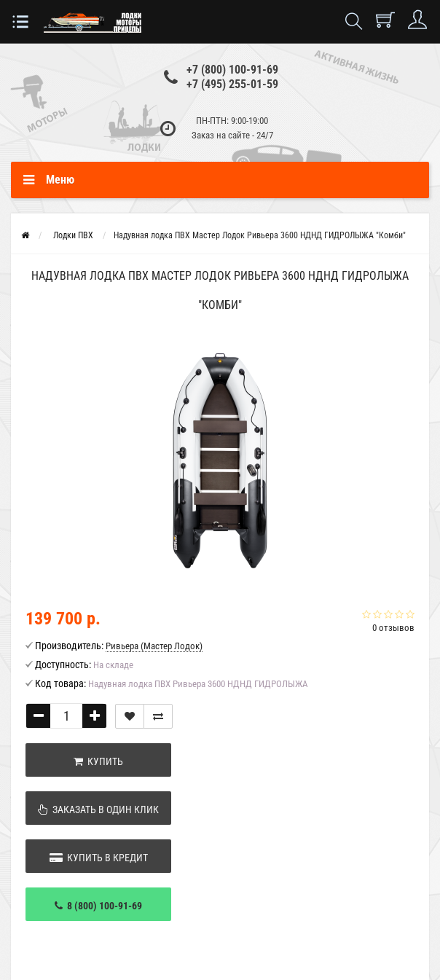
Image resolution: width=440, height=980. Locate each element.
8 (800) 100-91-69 (98, 906)
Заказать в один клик (98, 810)
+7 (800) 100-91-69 (232, 70)
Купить (98, 761)
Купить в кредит (99, 858)
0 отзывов (393, 628)
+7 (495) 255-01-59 (232, 84)
